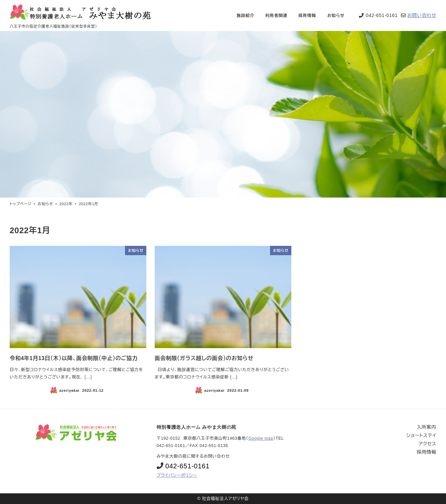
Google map (261, 438)
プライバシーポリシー (177, 475)
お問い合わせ (422, 15)
